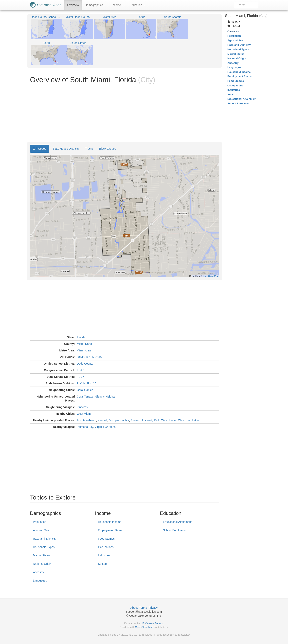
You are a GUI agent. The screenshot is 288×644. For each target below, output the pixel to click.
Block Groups (108, 149)
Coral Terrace (85, 397)
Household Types (44, 547)
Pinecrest (83, 407)
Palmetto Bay (85, 427)
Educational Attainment (177, 522)
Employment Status (110, 530)
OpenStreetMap (144, 627)
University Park (150, 420)
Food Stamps (106, 539)
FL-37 (80, 377)
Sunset (135, 420)
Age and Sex (41, 530)
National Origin (42, 564)
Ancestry (38, 572)
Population (40, 522)
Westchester (169, 420)
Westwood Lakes (189, 420)
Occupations (106, 547)
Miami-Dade (84, 344)
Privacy (153, 608)
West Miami (84, 414)
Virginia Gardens (105, 427)
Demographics (95, 5)
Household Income (110, 522)
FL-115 (92, 383)
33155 (90, 357)
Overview (73, 5)
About (134, 608)
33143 (81, 357)
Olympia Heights (119, 420)
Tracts (89, 149)
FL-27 (80, 370)
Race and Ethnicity (45, 539)
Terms (143, 608)
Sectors (103, 564)
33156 (99, 357)
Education (137, 5)
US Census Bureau (152, 623)
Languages (40, 581)
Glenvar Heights (105, 397)
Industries (104, 555)
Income (118, 5)
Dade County (85, 364)
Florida (81, 337)
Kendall (102, 420)
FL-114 (81, 383)
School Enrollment (174, 530)
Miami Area (84, 350)
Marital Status (42, 555)
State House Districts (66, 149)
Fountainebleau (86, 420)
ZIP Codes (40, 149)
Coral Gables (85, 390)
